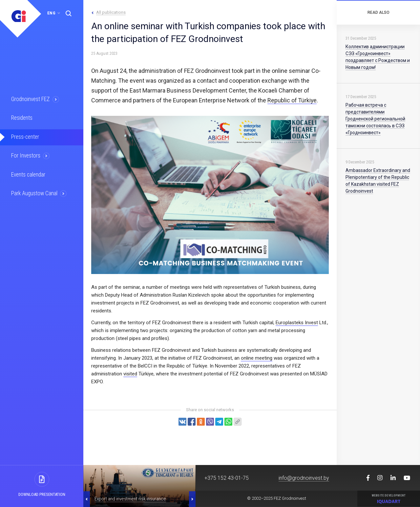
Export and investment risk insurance (130, 499)
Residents (22, 118)
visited (130, 374)
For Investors (26, 155)
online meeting (257, 358)
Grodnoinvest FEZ (31, 99)
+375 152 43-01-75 (227, 478)
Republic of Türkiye (292, 100)
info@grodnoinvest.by (304, 478)
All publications (111, 12)
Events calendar (29, 174)
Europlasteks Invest (297, 323)
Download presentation (42, 494)
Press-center (25, 137)
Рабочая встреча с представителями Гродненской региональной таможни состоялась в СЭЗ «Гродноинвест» (375, 119)
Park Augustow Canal (34, 193)
